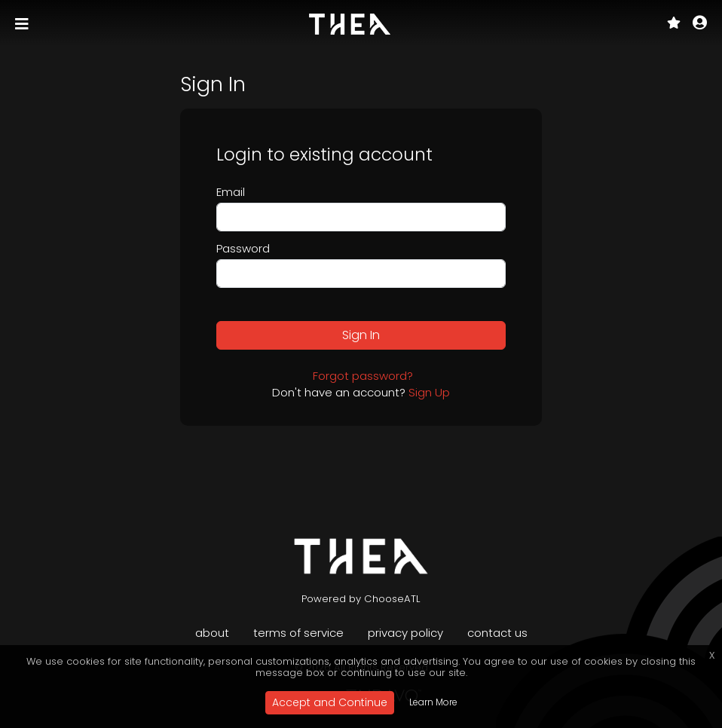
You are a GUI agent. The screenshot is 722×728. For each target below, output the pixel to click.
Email (231, 192)
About (212, 633)
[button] (700, 24)
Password (243, 248)
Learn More (433, 702)
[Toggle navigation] (23, 24)
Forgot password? (363, 376)
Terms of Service (298, 633)
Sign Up (429, 392)
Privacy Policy (405, 633)
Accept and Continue (330, 702)
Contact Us (497, 633)
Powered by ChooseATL (361, 599)
